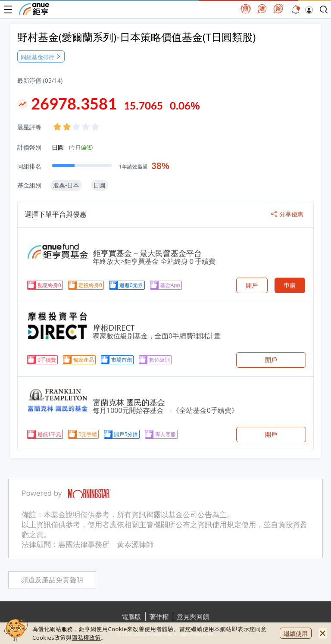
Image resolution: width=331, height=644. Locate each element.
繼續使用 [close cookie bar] (296, 633)
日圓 (72, 147)
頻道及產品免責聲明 (52, 580)
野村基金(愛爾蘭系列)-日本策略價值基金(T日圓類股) (136, 37)
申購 (290, 285)
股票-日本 (66, 185)
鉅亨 (34, 9)
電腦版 (132, 616)
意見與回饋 (193, 616)
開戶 (252, 285)
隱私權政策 (86, 638)
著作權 (159, 616)
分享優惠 (287, 214)
